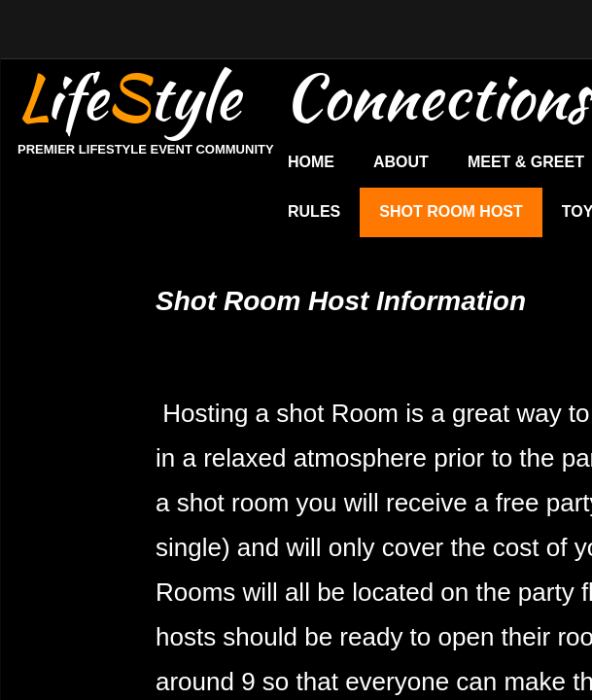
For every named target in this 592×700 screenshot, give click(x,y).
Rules (314, 211)
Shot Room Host (451, 211)
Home (311, 162)
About (401, 162)
